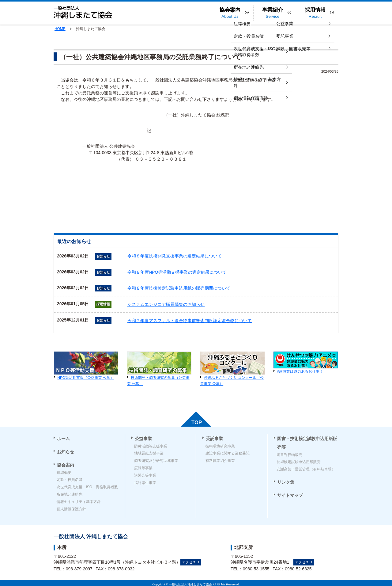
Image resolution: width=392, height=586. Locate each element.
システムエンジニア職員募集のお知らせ (166, 304)
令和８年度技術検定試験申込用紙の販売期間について (179, 288)
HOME (60, 29)
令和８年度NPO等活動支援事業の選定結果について (177, 272)
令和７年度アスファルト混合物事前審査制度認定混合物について (190, 321)
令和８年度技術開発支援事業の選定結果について (175, 256)
